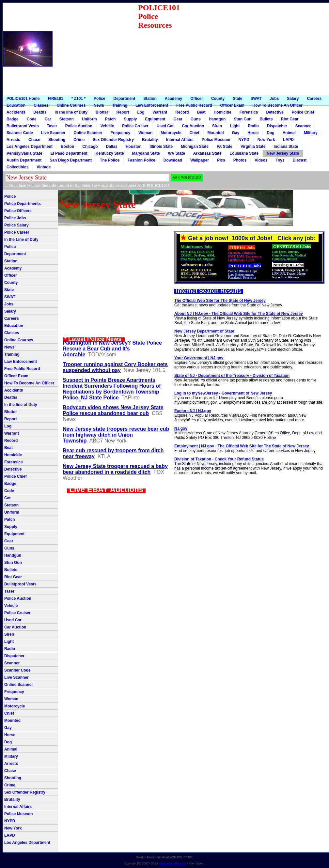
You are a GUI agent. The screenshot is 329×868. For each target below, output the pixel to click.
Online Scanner (88, 133)
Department (124, 99)
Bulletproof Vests (23, 126)
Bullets (266, 119)
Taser (52, 126)
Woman (145, 133)
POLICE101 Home (23, 99)
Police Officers (18, 211)
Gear (178, 119)
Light (235, 126)
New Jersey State (283, 153)
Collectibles (17, 167)
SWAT (256, 99)
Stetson (67, 119)
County (218, 99)
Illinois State (161, 147)
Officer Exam (232, 105)
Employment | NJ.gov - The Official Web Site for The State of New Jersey (242, 446)
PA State (225, 147)
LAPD (288, 140)
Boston (67, 147)
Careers (314, 99)
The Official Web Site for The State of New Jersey (220, 301)
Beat (201, 112)
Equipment (155, 119)
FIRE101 (55, 99)
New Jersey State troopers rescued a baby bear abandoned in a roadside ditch (115, 469)
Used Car (165, 126)
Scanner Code (20, 133)
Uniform (89, 119)
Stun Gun (243, 119)
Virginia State (253, 147)
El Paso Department (69, 153)
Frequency (120, 133)
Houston (134, 147)
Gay (236, 133)
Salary (293, 99)
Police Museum (216, 140)
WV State (177, 153)
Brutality (150, 140)
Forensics (249, 112)
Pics (221, 160)
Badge (13, 119)
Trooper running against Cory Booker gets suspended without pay (115, 367)
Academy (173, 99)
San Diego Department (71, 160)
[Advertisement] (257, 49)
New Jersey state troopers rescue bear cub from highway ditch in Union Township (116, 435)
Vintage (44, 167)
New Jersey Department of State (204, 331)
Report (123, 112)
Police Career (17, 232)
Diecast (300, 160)
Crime (79, 140)
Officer (197, 99)
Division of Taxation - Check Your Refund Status (219, 459)
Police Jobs (15, 218)
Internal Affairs (180, 140)
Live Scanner (53, 133)
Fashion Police (141, 160)
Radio (253, 126)
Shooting (57, 140)
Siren (217, 126)
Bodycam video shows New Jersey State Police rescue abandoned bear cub (113, 410)
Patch (110, 119)
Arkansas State (207, 153)
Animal (289, 133)
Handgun (217, 119)
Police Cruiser (135, 126)
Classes (41, 105)
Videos (261, 160)
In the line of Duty (71, 112)
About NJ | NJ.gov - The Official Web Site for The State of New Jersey (239, 314)
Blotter (102, 112)
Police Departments (23, 204)
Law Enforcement (152, 105)
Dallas (112, 147)
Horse (253, 133)
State (237, 99)
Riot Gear (290, 119)
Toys (280, 160)
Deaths (40, 112)
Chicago (90, 147)
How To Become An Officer (278, 105)
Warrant (160, 112)
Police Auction (79, 126)
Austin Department (24, 160)
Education (16, 105)
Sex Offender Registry (113, 140)
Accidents (16, 112)
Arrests (13, 140)
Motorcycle (171, 133)
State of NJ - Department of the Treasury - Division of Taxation (232, 376)
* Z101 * (78, 99)
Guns (196, 119)
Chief (195, 133)
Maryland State (146, 153)
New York (266, 140)
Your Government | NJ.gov (199, 358)
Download (173, 160)
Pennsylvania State (24, 153)
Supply (130, 119)
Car (48, 119)
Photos (240, 160)
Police (99, 99)
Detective (275, 112)
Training (120, 105)
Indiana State (286, 147)
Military (311, 133)
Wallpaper (200, 160)
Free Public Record (194, 105)
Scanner (303, 126)
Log (141, 112)
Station (150, 99)
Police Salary (16, 225)
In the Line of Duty (21, 240)
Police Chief (303, 112)
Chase (34, 140)
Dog (270, 133)
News (99, 105)
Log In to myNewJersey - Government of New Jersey (223, 393)
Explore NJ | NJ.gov (193, 411)
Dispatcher (277, 126)
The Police (110, 160)
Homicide (223, 112)
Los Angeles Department (30, 147)
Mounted (216, 133)
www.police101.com (172, 863)
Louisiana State (244, 153)
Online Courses (71, 105)
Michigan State (195, 147)
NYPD (244, 140)
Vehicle (107, 126)
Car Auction (193, 126)
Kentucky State (110, 153)
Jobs (274, 99)
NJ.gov (181, 428)
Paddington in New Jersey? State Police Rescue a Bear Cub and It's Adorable (112, 349)
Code (32, 119)
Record (182, 112)
